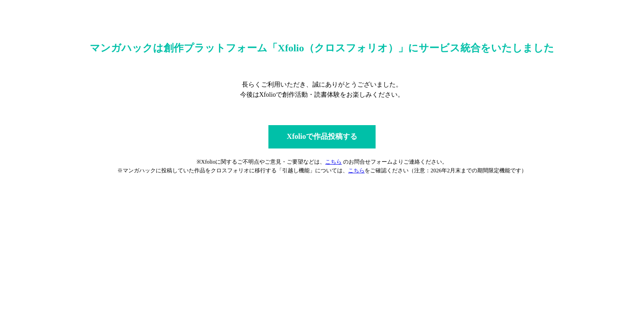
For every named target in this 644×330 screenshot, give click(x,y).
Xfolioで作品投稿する (322, 136)
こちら (333, 162)
